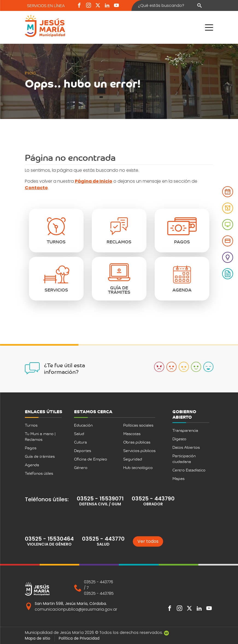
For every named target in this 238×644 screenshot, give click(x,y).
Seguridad (133, 459)
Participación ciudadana (184, 459)
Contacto (36, 188)
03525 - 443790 (153, 499)
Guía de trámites (40, 456)
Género (81, 467)
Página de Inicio (94, 181)
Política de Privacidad (79, 638)
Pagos (31, 448)
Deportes (83, 451)
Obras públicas (137, 442)
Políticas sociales (138, 425)
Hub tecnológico (138, 467)
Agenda (32, 465)
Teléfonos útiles (39, 473)
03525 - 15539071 (100, 499)
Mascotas (132, 434)
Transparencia (185, 430)
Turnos (31, 425)
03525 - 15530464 (49, 539)
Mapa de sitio (38, 638)
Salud (79, 434)
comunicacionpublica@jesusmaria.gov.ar (76, 609)
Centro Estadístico (189, 470)
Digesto (179, 439)
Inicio (30, 73)
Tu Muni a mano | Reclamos (40, 436)
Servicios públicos (139, 451)
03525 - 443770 (103, 539)
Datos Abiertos (186, 447)
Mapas (178, 478)
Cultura (80, 442)
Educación (83, 425)
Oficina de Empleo (91, 459)
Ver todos (148, 541)
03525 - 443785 (99, 593)
